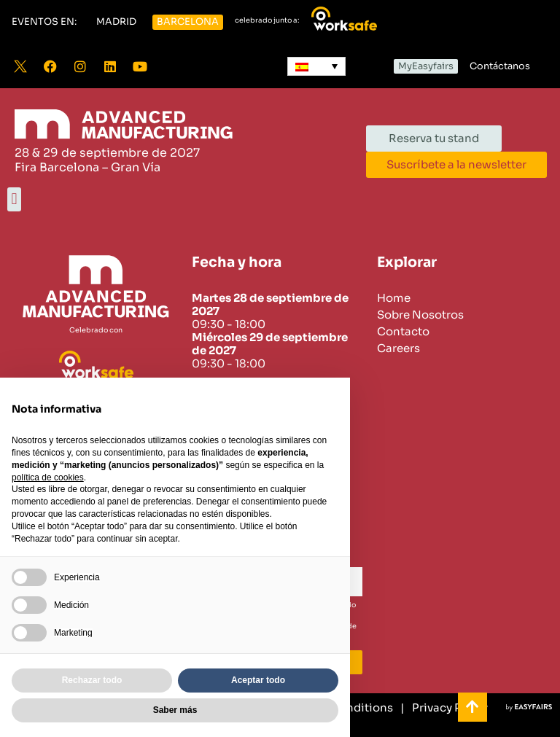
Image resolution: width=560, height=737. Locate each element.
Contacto (403, 332)
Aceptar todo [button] (258, 680)
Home (394, 298)
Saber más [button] (175, 710)
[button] (44, 22)
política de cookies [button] (48, 477)
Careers (398, 348)
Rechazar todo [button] (92, 680)
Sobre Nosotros (420, 315)
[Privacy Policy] (444, 708)
